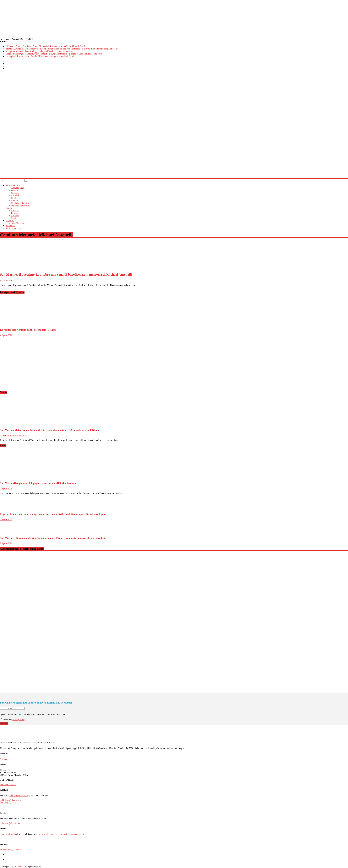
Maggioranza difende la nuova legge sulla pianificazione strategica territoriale (40, 51)
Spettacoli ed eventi (20, 203)
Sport (14, 198)
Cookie (18, 850)
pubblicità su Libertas (19, 795)
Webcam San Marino (21, 205)
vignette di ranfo (46, 834)
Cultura (14, 200)
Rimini (9, 208)
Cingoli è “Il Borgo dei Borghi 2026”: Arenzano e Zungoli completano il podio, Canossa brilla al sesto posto (54, 54)
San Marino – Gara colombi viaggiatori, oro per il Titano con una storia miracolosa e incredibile (53, 538)
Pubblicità (10, 225)
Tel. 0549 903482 (8, 785)
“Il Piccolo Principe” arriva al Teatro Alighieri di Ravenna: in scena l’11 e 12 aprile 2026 (45, 46)
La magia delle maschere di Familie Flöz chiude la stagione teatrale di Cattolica (41, 56)
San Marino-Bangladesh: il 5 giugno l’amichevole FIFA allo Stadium (38, 483)
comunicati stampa (8, 834)
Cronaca (15, 193)
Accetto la (6, 719)
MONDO (10, 220)
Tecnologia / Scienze (15, 223)
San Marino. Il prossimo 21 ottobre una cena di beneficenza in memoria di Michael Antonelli (66, 274)
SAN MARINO (13, 185)
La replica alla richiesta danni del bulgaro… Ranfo (28, 330)
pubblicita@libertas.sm (10, 800)
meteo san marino (76, 834)
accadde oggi (61, 834)
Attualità (15, 195)
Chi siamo (5, 759)
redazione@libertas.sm (10, 823)
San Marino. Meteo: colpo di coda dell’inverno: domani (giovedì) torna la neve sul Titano (49, 430)
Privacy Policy (19, 719)
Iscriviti (4, 724)
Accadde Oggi (18, 188)
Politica (15, 190)
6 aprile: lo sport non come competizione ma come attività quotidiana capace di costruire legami (53, 514)
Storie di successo (14, 228)
